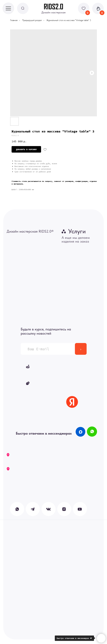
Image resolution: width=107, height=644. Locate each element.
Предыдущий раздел (32, 20)
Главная (14, 20)
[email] (48, 349)
